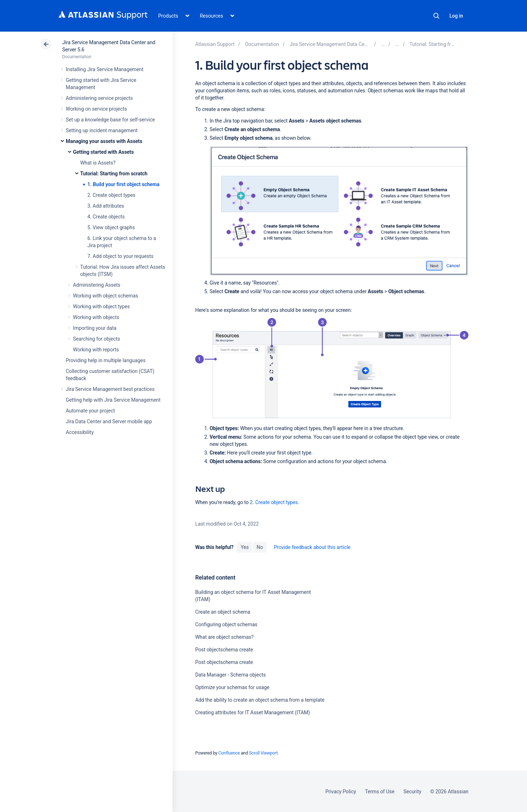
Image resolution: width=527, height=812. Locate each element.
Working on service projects (96, 109)
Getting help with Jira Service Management (113, 400)
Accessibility (80, 432)
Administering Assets (97, 285)
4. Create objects (106, 217)
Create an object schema (223, 612)
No (260, 547)
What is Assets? (98, 163)
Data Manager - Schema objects (230, 675)
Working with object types (101, 306)
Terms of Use (380, 792)
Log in (456, 16)
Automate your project (90, 411)
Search (436, 16)
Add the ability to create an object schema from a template (260, 700)
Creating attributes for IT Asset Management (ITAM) (253, 712)
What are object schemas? (224, 637)
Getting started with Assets (103, 152)
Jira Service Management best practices (110, 389)
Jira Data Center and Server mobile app (109, 421)
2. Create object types (111, 195)
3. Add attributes (106, 206)
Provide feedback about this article (312, 547)
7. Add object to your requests (120, 256)
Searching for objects (97, 339)
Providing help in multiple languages (106, 360)
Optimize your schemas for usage (232, 687)
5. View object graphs (111, 227)
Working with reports (96, 350)
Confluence (229, 753)
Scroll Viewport (263, 753)
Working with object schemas (106, 296)
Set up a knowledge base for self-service (110, 120)
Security (412, 792)
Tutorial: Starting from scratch (114, 174)
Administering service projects (99, 98)
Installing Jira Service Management (105, 69)
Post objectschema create (224, 650)
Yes (244, 547)
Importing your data (95, 328)
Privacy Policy (341, 792)
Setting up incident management (102, 130)
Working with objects (96, 317)
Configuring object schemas (226, 624)
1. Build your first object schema (123, 184)
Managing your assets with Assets (104, 141)
